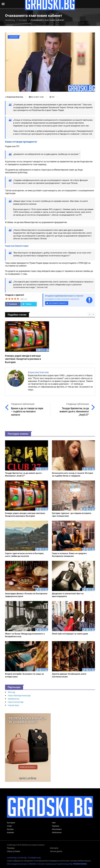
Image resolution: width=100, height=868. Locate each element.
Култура (10, 829)
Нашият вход (13, 705)
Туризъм (56, 826)
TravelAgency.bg (34, 858)
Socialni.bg (22, 858)
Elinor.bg (11, 692)
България (23, 20)
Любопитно (57, 832)
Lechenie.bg (12, 858)
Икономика (57, 829)
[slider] (12, 299)
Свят (54, 823)
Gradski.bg (10, 20)
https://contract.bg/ (16, 702)
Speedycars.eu (14, 699)
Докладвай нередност (57, 303)
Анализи (10, 832)
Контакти (54, 848)
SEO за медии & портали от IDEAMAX (22, 864)
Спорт (10, 826)
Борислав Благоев (15, 97)
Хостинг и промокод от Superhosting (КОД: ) (63, 864)
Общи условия (14, 851)
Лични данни (56, 851)
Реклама (11, 848)
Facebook (12, 304)
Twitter (27, 304)
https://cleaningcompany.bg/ (19, 695)
